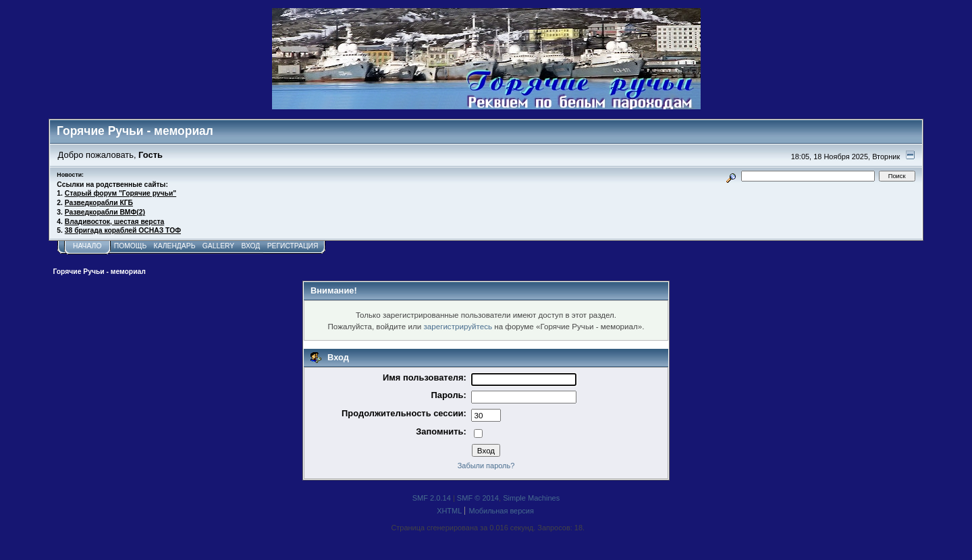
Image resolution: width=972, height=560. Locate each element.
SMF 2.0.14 (432, 498)
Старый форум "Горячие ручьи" (120, 193)
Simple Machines (531, 498)
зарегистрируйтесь (458, 326)
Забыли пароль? (486, 466)
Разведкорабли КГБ (99, 203)
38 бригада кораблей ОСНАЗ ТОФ (123, 230)
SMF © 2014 (478, 498)
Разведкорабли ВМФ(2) (105, 212)
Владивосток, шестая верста (114, 222)
